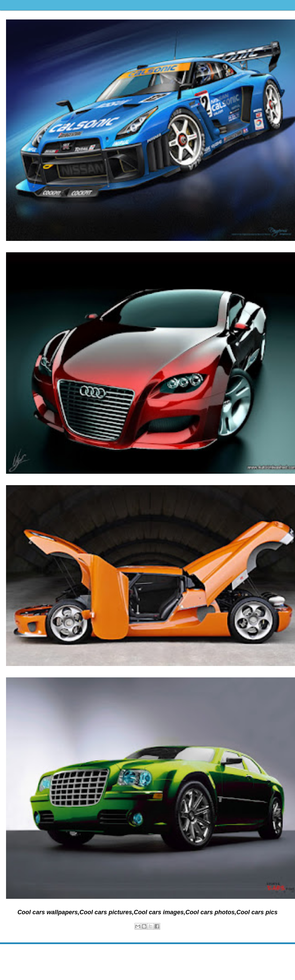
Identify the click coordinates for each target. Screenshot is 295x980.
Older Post (285, 954)
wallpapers (154, 933)
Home (149, 954)
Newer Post (11, 954)
